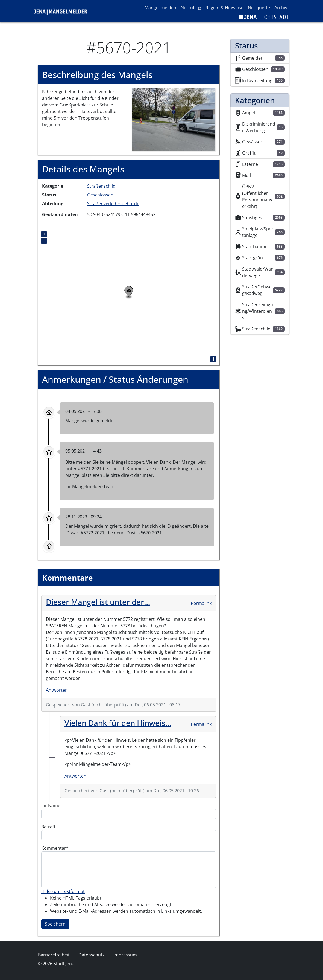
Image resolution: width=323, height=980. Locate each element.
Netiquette (259, 8)
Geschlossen (100, 195)
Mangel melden (160, 8)
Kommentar (54, 848)
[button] (174, 119)
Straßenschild (101, 186)
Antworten (57, 690)
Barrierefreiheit (54, 955)
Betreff (48, 827)
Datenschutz (92, 955)
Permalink (201, 603)
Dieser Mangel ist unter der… (98, 602)
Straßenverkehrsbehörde (113, 204)
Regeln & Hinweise (224, 8)
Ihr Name (51, 805)
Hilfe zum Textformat (63, 891)
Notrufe (192, 7)
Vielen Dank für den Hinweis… (118, 723)
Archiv (281, 8)
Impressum (125, 955)
